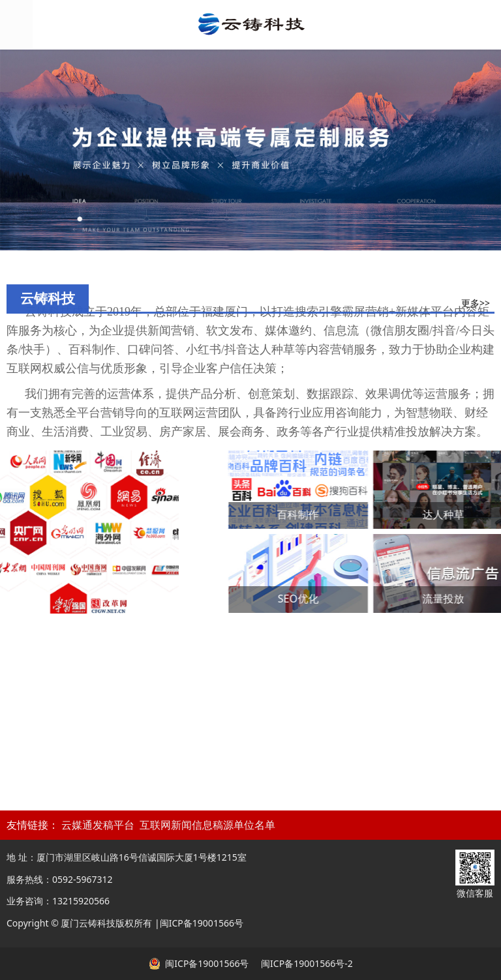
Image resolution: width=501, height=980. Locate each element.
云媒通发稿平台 (98, 825)
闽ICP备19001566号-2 (305, 963)
